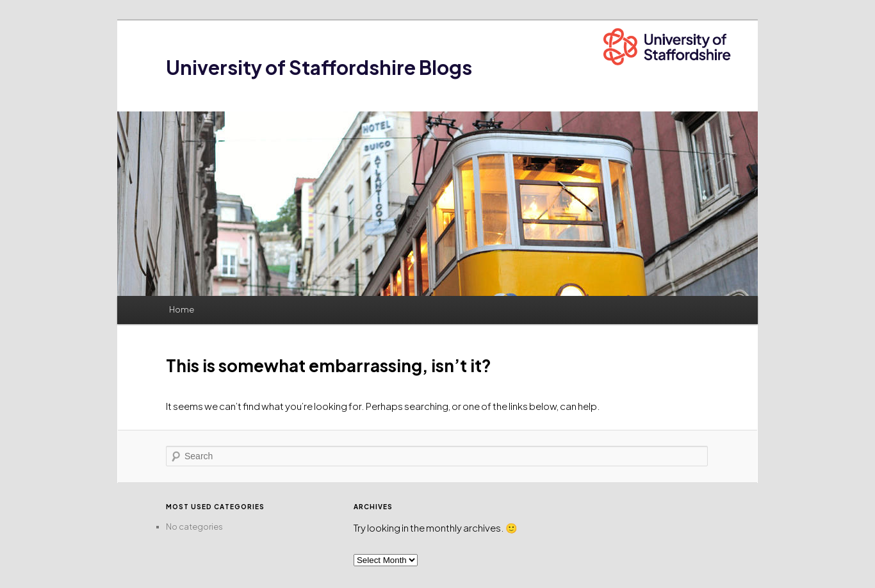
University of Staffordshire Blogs (319, 67)
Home (182, 309)
